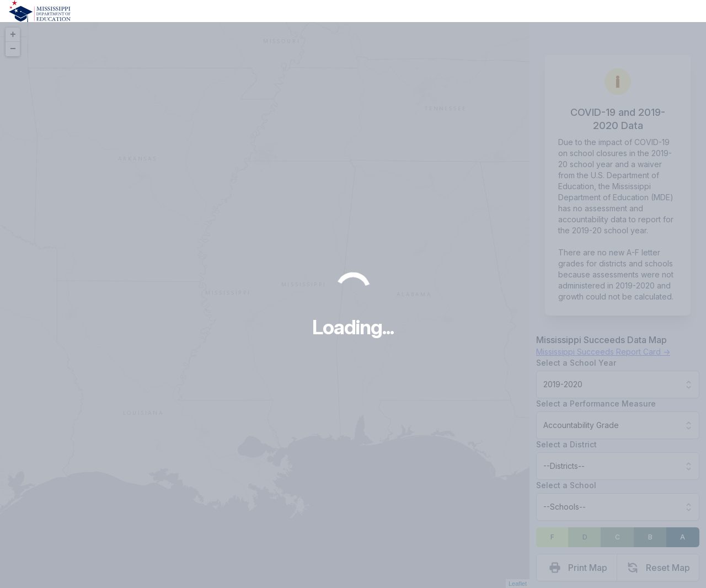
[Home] (40, 11)
